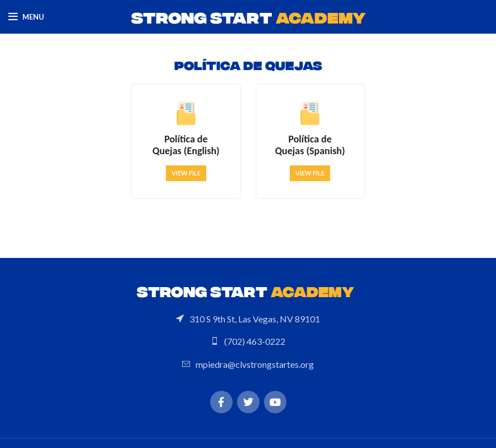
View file (186, 173)
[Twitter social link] (248, 402)
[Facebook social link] (221, 402)
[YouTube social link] (275, 402)
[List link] (248, 319)
